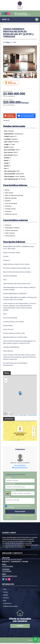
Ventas (5, 592)
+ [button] (6, 378)
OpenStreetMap (32, 415)
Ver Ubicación (19, 433)
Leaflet (21, 415)
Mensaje (8, 497)
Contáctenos (7, 603)
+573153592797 (21, 466)
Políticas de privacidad (10, 606)
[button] (35, 48)
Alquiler (6, 595)
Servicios (6, 598)
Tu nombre (9, 477)
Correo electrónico (11, 484)
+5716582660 (22, 13)
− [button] (6, 381)
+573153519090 (23, 15)
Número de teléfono (11, 490)
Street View (12, 83)
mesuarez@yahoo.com (10, 576)
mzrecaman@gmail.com (21, 468)
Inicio (5, 589)
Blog (5, 601)
